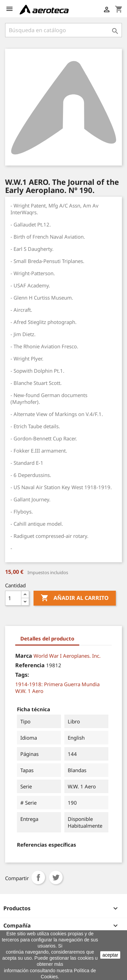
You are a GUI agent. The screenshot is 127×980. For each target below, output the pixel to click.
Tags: (22, 675)
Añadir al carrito (75, 598)
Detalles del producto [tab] (47, 638)
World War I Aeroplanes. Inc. (67, 656)
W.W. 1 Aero (29, 691)
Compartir (38, 877)
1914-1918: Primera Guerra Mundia (57, 684)
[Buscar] (63, 30)
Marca (24, 656)
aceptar (110, 955)
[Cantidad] (13, 598)
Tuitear (56, 877)
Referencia (30, 665)
